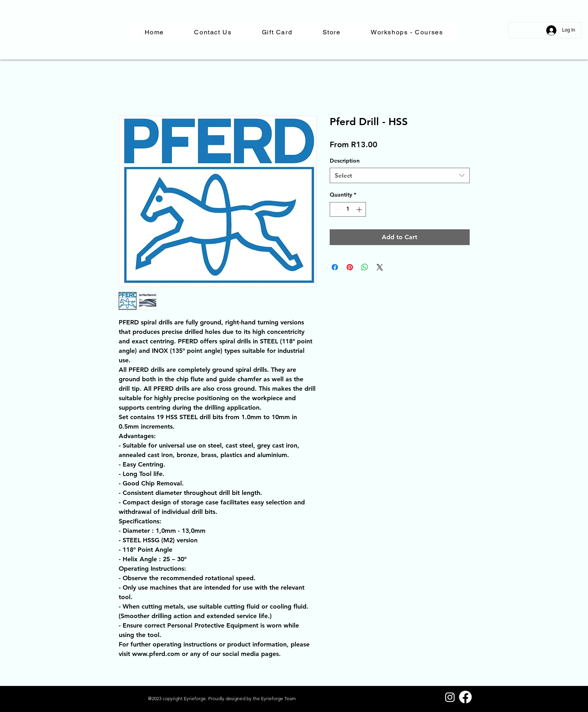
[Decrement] (336, 209)
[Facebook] (465, 697)
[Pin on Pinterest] (350, 267)
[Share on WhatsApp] (365, 267)
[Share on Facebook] (335, 267)
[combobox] (400, 175)
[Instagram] (450, 697)
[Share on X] (380, 267)
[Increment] (360, 209)
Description (345, 161)
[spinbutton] (348, 209)
